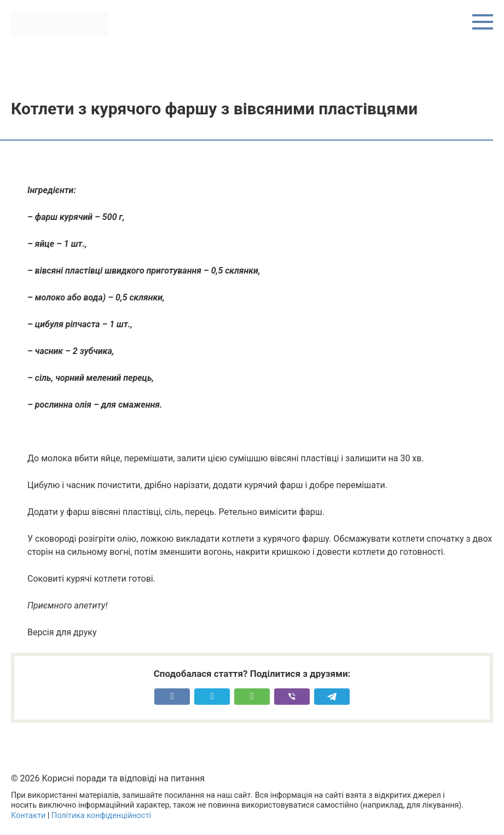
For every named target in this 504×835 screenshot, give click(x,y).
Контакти (28, 816)
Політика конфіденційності (101, 816)
